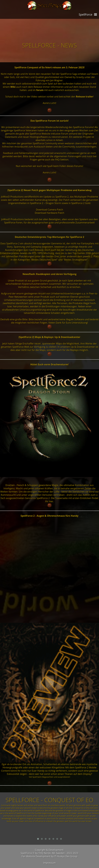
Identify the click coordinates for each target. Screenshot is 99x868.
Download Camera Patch (49, 210)
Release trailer (84, 97)
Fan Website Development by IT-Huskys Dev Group (49, 856)
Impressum (49, 863)
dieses (70, 166)
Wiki (13, 87)
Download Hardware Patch (49, 213)
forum (40, 90)
